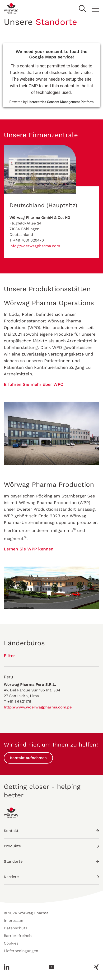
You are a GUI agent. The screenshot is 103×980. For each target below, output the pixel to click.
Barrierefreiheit (18, 936)
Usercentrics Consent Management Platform (61, 102)
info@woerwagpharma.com (35, 246)
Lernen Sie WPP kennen (29, 549)
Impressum (14, 921)
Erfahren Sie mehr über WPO (34, 384)
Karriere (51, 877)
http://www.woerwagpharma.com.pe (38, 707)
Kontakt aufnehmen (28, 758)
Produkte (51, 846)
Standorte (51, 861)
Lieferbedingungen (21, 951)
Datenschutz (16, 928)
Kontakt (51, 831)
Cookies (11, 943)
